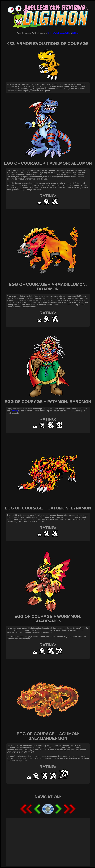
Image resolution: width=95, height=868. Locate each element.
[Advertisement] (19, 840)
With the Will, (53, 33)
